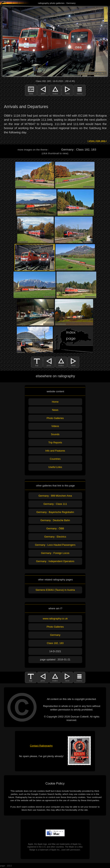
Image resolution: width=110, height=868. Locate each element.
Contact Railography (41, 746)
